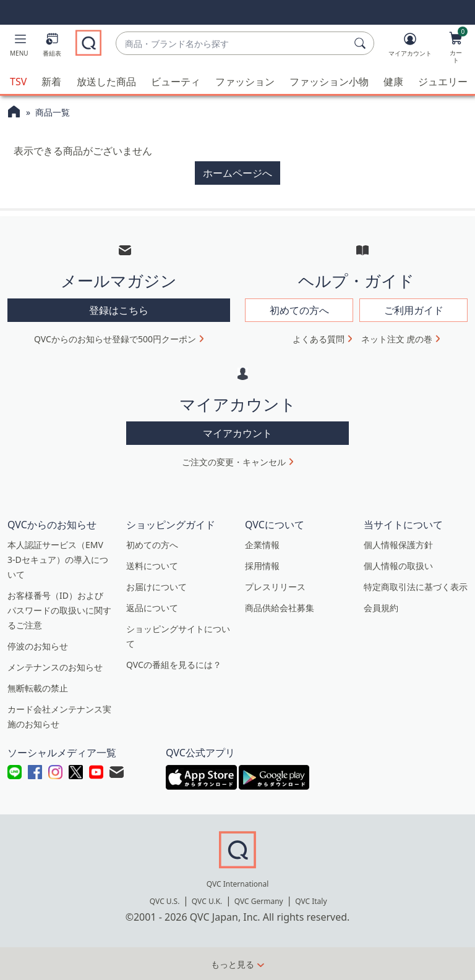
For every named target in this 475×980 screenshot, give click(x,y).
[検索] (362, 43)
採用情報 (262, 566)
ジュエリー (443, 82)
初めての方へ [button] (299, 310)
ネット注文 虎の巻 (397, 338)
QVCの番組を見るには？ (174, 665)
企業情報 (262, 545)
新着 (51, 82)
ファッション (245, 82)
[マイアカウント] (410, 47)
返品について (152, 608)
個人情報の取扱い (398, 566)
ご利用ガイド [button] (414, 310)
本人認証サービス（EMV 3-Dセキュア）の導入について (58, 560)
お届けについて (156, 587)
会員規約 (381, 608)
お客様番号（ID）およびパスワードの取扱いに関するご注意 (59, 610)
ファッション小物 (329, 82)
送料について (152, 566)
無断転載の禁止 (38, 688)
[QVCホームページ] (14, 113)
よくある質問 (319, 338)
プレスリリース (275, 587)
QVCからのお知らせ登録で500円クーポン (115, 338)
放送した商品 (106, 82)
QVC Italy (311, 901)
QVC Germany (259, 901)
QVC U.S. (165, 901)
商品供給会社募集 (280, 608)
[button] (19, 47)
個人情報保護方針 (398, 545)
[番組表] (52, 47)
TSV (18, 82)
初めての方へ (152, 545)
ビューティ (176, 82)
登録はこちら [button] (119, 310)
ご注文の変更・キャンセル (234, 462)
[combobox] (233, 44)
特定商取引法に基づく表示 (416, 587)
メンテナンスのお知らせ (55, 667)
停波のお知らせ (38, 646)
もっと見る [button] (233, 964)
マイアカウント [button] (237, 433)
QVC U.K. (207, 901)
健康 (393, 82)
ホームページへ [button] (237, 173)
